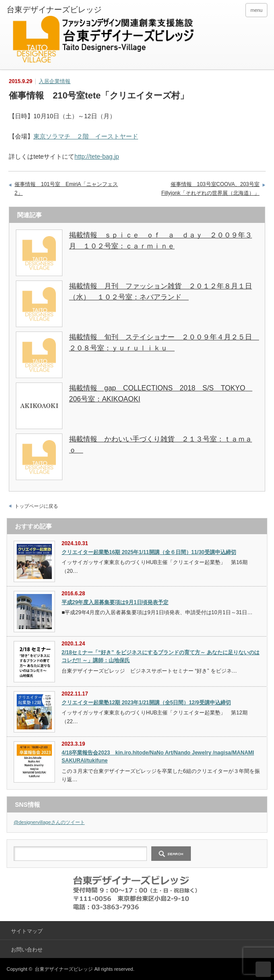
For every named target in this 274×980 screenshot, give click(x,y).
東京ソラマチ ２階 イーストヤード (86, 136)
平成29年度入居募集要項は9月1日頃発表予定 (115, 602)
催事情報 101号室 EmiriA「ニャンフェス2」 (66, 189)
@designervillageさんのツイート (49, 822)
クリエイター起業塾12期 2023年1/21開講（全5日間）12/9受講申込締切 (146, 703)
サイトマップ (27, 931)
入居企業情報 (55, 81)
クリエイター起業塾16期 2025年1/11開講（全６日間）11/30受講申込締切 (149, 552)
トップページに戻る (36, 506)
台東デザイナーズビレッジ (64, 969)
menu (256, 10)
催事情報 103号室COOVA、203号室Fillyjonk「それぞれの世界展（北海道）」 (210, 189)
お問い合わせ (27, 950)
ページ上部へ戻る (263, 969)
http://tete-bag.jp (97, 157)
